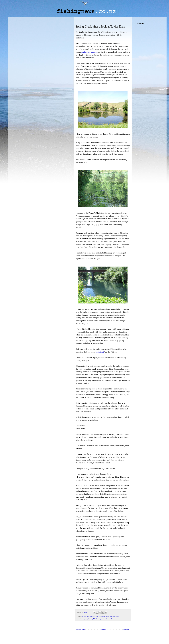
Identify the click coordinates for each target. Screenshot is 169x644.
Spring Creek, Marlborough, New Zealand (98, 619)
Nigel (86, 612)
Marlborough (91, 616)
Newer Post (81, 629)
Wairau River (114, 616)
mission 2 (100, 352)
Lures (84, 616)
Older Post (126, 629)
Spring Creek (101, 616)
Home (103, 629)
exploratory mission (89, 52)
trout (108, 616)
